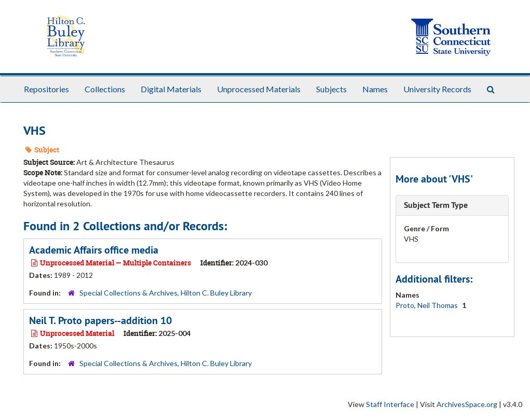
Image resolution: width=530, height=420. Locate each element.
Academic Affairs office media (94, 250)
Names (375, 89)
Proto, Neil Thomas (427, 305)
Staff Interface (390, 404)
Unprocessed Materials (259, 89)
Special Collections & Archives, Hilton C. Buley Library (166, 293)
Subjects (331, 89)
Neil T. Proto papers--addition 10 (100, 320)
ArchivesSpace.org (467, 404)
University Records (437, 89)
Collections (105, 89)
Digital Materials (171, 89)
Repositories (46, 89)
